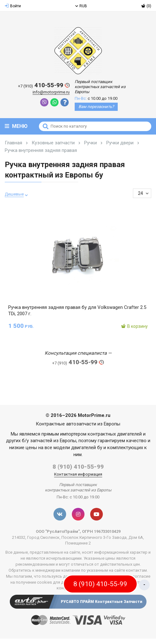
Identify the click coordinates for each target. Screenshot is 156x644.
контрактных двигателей (115, 434)
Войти (13, 6)
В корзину (134, 326)
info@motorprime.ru (51, 92)
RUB (81, 6)
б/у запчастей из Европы (49, 441)
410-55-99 (44, 85)
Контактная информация (78, 474)
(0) (146, 6)
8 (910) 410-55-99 (78, 467)
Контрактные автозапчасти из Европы (78, 424)
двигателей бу (87, 448)
